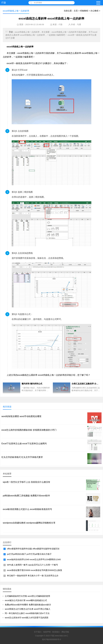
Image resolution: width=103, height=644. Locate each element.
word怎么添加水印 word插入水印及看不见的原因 (27, 618)
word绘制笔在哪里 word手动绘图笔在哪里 (21, 416)
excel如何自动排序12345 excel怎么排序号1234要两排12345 (34, 559)
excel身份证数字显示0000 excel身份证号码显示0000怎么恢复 (35, 570)
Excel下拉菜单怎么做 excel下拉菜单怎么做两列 (24, 444)
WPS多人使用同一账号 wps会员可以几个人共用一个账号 (32, 565)
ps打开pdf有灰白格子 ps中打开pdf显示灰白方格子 (29, 554)
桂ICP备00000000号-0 (51, 639)
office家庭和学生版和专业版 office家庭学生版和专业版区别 (33, 549)
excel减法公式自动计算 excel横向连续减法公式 (26, 600)
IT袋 (4, 3)
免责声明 (47, 632)
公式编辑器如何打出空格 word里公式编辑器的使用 (27, 596)
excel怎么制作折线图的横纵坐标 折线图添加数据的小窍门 (29, 430)
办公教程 (94, 11)
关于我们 (38, 632)
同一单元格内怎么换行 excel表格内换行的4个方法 (27, 613)
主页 (76, 11)
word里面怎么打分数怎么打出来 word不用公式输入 (28, 609)
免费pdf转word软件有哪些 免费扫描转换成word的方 (28, 605)
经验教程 (84, 11)
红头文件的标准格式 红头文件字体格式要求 (22, 457)
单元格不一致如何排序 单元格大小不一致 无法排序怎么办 (33, 576)
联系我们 (56, 632)
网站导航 (65, 632)
